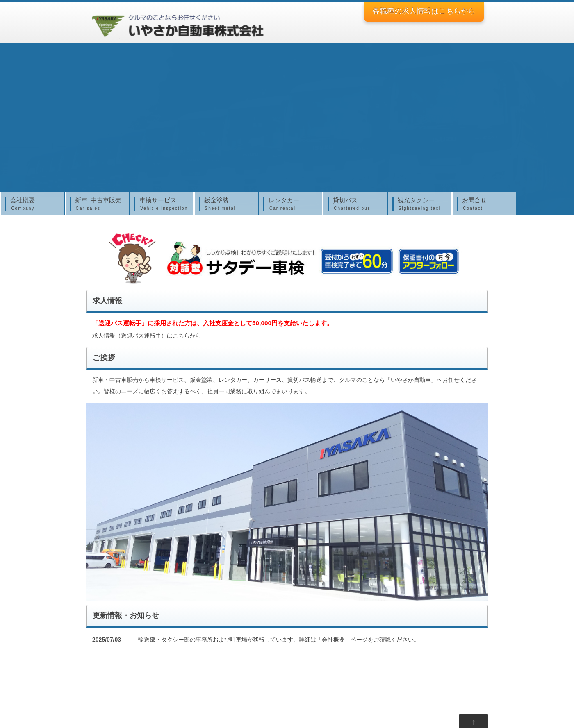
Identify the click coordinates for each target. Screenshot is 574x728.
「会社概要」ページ (342, 640)
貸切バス (357, 204)
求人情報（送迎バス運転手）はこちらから (147, 336)
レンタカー (293, 204)
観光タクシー (422, 204)
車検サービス (164, 204)
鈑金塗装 (228, 204)
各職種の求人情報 (424, 11)
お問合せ (486, 204)
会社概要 (34, 204)
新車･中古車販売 (99, 204)
